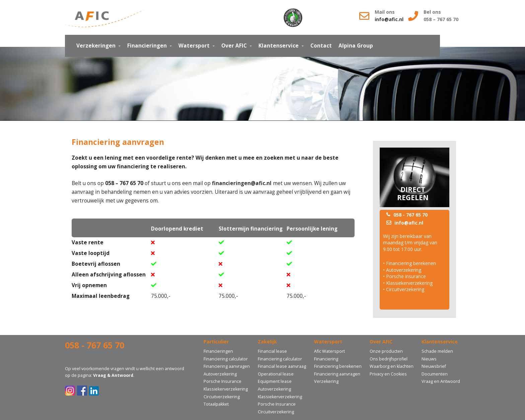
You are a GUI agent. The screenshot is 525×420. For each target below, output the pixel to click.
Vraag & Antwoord (113, 375)
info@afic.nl (390, 19)
